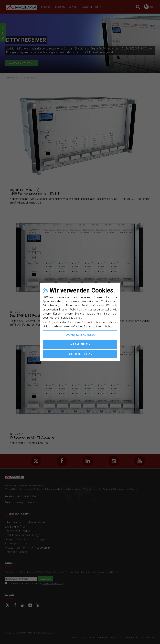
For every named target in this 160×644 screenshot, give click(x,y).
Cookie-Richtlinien (92, 322)
